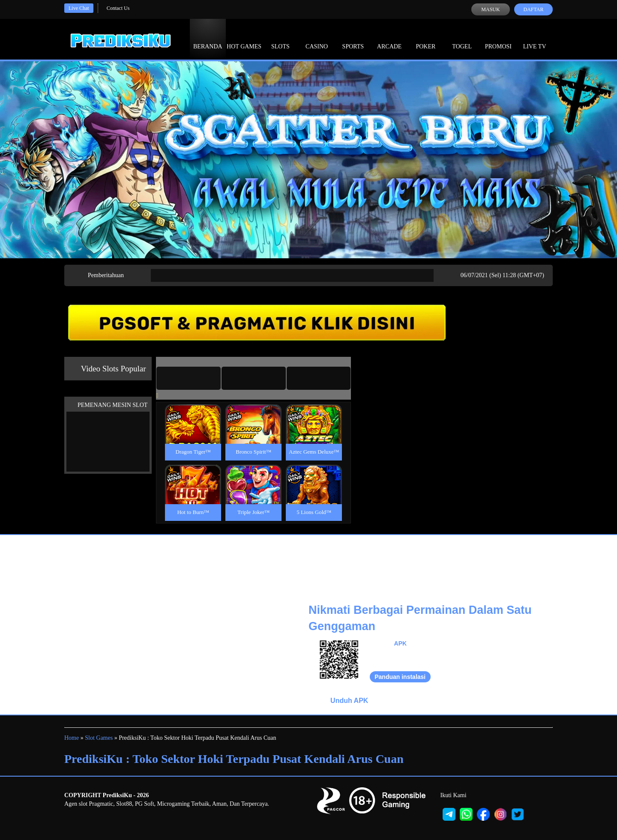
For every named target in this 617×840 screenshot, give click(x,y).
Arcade (389, 39)
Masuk (490, 9)
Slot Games (99, 738)
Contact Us (118, 8)
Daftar (533, 9)
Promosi (498, 39)
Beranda (208, 39)
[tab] (189, 378)
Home (72, 738)
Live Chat (79, 8)
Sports (353, 39)
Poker (425, 39)
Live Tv (535, 39)
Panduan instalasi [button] (400, 677)
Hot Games (244, 39)
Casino (317, 39)
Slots (280, 39)
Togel (462, 39)
